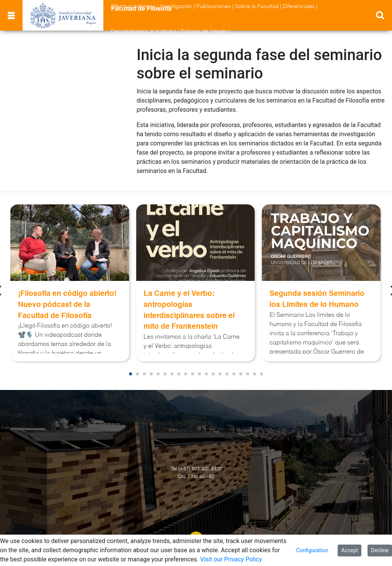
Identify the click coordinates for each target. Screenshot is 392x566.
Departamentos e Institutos (144, 31)
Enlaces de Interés (204, 31)
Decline (380, 550)
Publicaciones (214, 7)
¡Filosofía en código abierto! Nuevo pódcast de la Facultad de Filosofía (67, 305)
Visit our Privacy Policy (231, 559)
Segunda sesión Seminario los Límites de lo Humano (317, 299)
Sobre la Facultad (257, 7)
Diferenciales (299, 7)
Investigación (176, 7)
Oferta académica (133, 7)
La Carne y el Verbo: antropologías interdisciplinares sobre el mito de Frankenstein (189, 310)
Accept (350, 550)
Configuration (312, 550)
